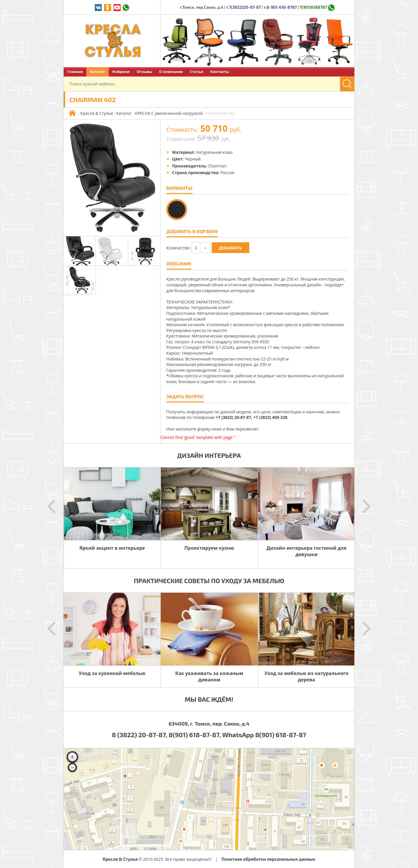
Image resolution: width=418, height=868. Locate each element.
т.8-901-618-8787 (280, 7)
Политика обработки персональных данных (268, 859)
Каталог (98, 72)
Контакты (220, 72)
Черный (193, 159)
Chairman (217, 166)
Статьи (197, 72)
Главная (75, 72)
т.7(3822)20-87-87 (244, 7)
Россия (227, 173)
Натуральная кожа (214, 152)
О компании (171, 72)
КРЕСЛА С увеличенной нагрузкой (169, 113)
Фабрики (121, 72)
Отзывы (144, 72)
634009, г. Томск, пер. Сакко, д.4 (209, 724)
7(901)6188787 (313, 7)
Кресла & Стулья (97, 113)
